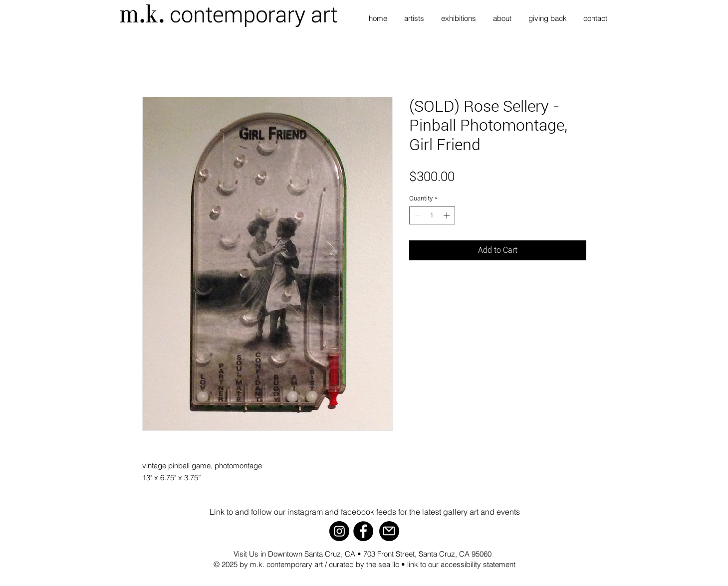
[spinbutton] (432, 215)
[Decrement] (417, 215)
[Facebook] (363, 531)
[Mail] (389, 531)
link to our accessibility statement (461, 564)
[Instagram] (339, 531)
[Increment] (448, 215)
